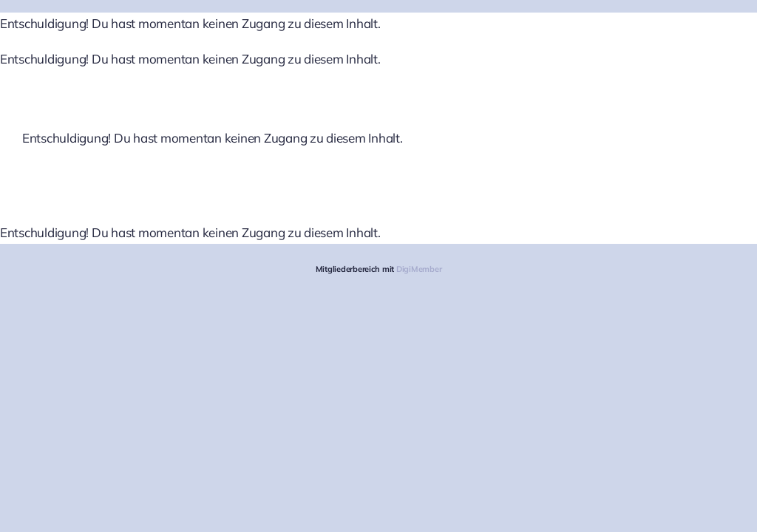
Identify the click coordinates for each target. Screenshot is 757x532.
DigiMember (419, 269)
